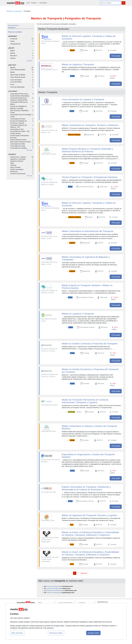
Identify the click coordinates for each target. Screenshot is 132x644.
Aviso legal (82, 610)
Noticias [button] (34, 3)
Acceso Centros (43, 617)
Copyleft (81, 613)
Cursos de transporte (53, 586)
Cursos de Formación (65, 603)
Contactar (82, 603)
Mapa (40, 603)
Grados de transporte (53, 593)
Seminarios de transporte (54, 590)
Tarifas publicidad (44, 610)
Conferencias (63, 610)
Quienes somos (43, 606)
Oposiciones (63, 619)
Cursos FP (62, 606)
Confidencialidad (84, 606)
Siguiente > (84, 573)
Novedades (43, 3)
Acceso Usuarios (44, 613)
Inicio (28, 3)
